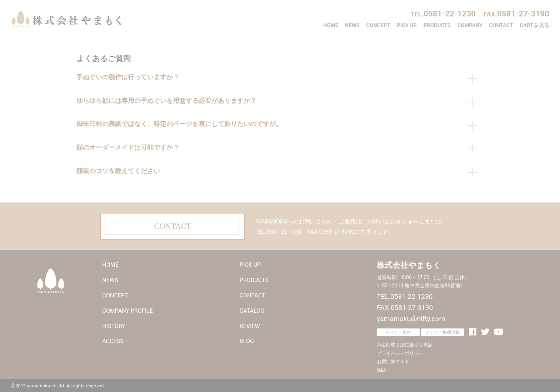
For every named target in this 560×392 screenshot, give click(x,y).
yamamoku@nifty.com (411, 318)
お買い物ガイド (393, 360)
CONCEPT (378, 25)
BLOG (247, 340)
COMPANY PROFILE (127, 310)
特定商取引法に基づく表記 (405, 344)
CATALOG (252, 310)
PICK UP (407, 25)
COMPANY (470, 25)
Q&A (381, 369)
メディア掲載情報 (442, 331)
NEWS (352, 25)
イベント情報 (398, 331)
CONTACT (501, 25)
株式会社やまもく (66, 19)
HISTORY (114, 325)
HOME (331, 25)
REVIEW (250, 325)
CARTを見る (534, 25)
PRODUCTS (437, 25)
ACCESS (113, 340)
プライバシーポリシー (400, 352)
